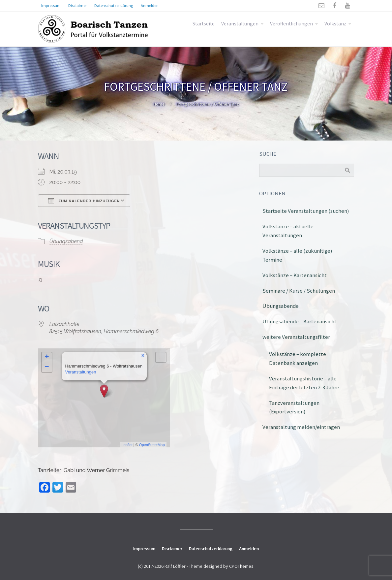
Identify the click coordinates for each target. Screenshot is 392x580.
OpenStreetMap (152, 445)
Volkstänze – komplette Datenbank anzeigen (298, 358)
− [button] (47, 367)
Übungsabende (281, 306)
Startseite (204, 24)
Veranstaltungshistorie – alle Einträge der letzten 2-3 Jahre (304, 383)
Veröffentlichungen (291, 24)
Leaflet (127, 445)
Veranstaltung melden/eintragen (301, 427)
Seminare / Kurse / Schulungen (299, 291)
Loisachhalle (64, 324)
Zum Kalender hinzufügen (84, 201)
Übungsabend (66, 241)
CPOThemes (241, 566)
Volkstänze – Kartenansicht (295, 275)
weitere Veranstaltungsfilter (296, 337)
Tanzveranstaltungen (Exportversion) (294, 407)
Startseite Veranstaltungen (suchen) (306, 211)
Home (159, 104)
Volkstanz (335, 24)
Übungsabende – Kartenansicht (300, 321)
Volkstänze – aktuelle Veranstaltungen (288, 231)
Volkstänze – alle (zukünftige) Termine (297, 255)
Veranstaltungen (240, 24)
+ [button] (47, 357)
